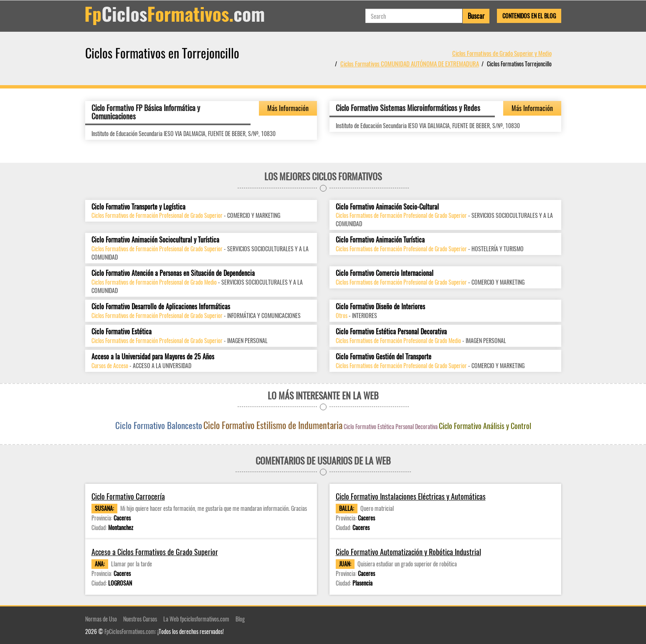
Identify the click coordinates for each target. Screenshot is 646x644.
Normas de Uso (101, 619)
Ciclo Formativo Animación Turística (380, 240)
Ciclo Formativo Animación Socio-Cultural (387, 207)
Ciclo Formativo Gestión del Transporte (384, 357)
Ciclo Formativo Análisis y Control (485, 426)
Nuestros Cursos (140, 619)
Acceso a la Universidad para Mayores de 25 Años (153, 357)
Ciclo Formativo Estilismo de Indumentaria (273, 425)
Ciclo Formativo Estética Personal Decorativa (391, 332)
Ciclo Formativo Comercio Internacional (385, 273)
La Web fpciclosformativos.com (196, 619)
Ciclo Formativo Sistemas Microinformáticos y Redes (408, 108)
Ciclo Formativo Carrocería (128, 496)
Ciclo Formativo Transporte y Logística (138, 207)
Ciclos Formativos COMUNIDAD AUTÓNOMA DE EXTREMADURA (410, 63)
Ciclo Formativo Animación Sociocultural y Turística (155, 240)
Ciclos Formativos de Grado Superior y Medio (502, 53)
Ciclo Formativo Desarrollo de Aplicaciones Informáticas (161, 307)
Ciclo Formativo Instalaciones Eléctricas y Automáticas (411, 496)
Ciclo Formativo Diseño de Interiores (380, 307)
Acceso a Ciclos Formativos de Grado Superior (155, 552)
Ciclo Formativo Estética (122, 332)
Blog (240, 619)
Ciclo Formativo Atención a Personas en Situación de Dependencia (173, 273)
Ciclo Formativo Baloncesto (159, 425)
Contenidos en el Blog (529, 16)
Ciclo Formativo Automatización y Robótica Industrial (408, 552)
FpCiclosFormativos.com (130, 631)
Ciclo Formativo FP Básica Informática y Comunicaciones (146, 112)
